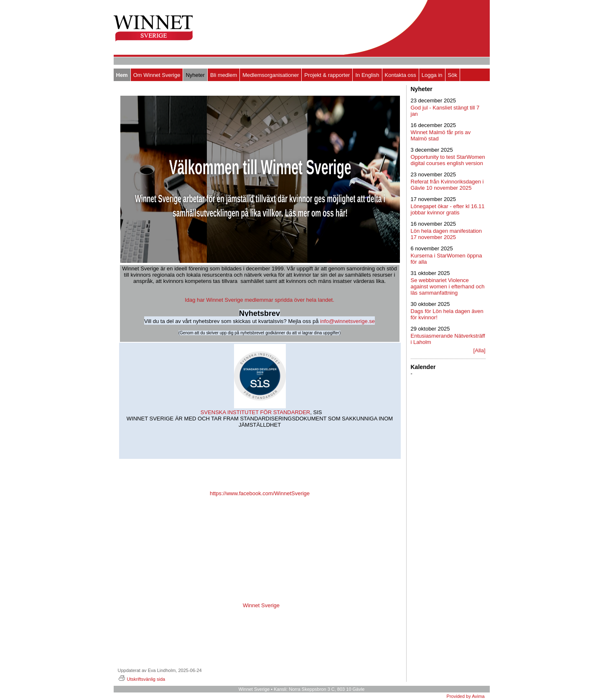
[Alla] (480, 350)
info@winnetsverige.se (347, 321)
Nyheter (195, 75)
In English (367, 75)
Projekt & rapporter (327, 75)
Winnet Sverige (261, 605)
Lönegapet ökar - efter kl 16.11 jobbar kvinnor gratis (448, 209)
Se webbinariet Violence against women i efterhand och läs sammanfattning (448, 286)
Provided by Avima (466, 696)
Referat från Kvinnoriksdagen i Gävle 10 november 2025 (447, 185)
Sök (453, 75)
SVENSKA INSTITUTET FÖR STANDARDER (254, 412)
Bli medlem (224, 75)
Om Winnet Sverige (157, 75)
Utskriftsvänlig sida (142, 679)
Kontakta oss (401, 75)
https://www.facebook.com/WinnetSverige (260, 493)
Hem (122, 75)
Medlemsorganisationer (271, 75)
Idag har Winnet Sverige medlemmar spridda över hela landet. (260, 300)
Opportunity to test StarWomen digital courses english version (448, 160)
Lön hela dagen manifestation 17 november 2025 (447, 234)
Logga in (432, 75)
